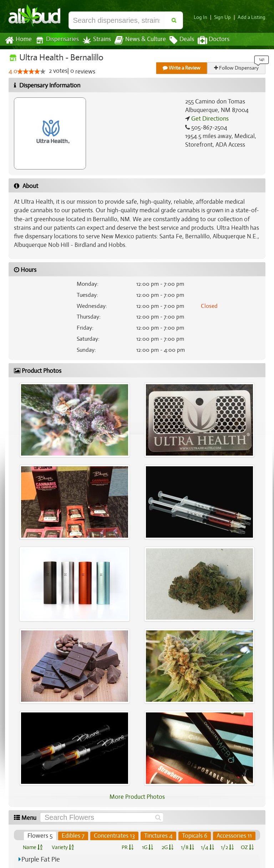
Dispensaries (56, 40)
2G (167, 847)
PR (127, 847)
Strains (94, 40)
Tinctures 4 (159, 836)
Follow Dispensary (237, 68)
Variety (63, 847)
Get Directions (209, 119)
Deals (176, 40)
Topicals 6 (195, 836)
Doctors (207, 40)
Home (18, 40)
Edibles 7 (75, 836)
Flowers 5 (42, 836)
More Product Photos (137, 797)
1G (147, 847)
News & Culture (136, 40)
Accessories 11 (234, 836)
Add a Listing (252, 17)
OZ (247, 847)
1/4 (207, 847)
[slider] (31, 72)
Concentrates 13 (115, 836)
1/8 (187, 847)
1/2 (227, 847)
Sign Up (225, 17)
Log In (203, 17)
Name (33, 847)
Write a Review (182, 68)
